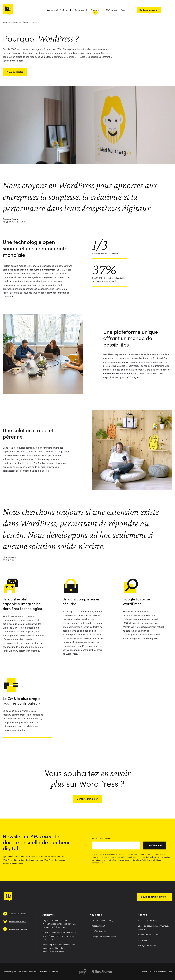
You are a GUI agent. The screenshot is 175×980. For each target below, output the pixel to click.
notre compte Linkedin (17, 914)
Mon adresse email (103, 839)
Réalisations (111, 10)
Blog (123, 10)
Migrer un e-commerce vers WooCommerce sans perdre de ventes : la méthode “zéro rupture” (59, 924)
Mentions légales (9, 972)
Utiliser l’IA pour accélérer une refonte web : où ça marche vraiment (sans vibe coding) (59, 936)
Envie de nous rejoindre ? (154, 897)
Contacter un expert (149, 10)
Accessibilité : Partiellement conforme (43, 972)
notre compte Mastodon (18, 929)
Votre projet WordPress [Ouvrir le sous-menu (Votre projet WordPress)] (58, 10)
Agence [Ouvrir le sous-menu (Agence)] (95, 10)
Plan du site (22, 972)
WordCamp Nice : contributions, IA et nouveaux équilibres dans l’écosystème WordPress (59, 948)
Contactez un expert (88, 799)
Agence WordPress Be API (13, 22)
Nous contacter (15, 72)
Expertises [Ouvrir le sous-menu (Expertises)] (80, 10)
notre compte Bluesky (17, 921)
